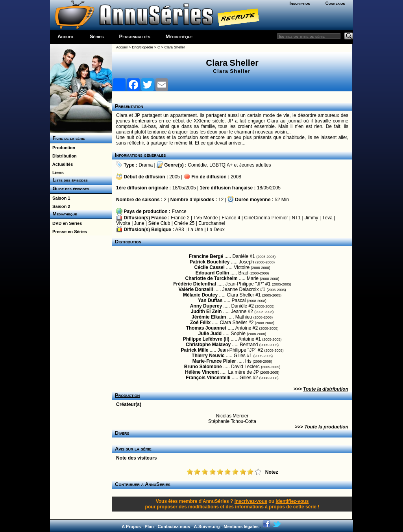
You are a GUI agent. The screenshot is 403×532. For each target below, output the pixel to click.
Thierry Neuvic (208, 356)
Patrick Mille (194, 350)
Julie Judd (210, 334)
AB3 (180, 230)
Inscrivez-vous (251, 501)
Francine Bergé (206, 256)
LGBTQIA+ (221, 165)
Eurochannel (212, 223)
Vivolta (123, 223)
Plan (149, 526)
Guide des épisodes (69, 189)
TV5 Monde (205, 218)
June (139, 223)
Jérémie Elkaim (209, 317)
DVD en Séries (66, 223)
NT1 (296, 218)
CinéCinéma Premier (266, 218)
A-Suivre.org (207, 526)
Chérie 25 (184, 223)
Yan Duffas (210, 300)
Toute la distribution (326, 389)
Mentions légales (241, 526)
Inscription (300, 3)
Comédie (197, 165)
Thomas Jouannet (206, 328)
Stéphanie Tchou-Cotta (232, 421)
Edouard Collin (212, 273)
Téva (327, 218)
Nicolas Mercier (232, 416)
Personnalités (135, 36)
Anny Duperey (206, 306)
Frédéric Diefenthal (195, 284)
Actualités (61, 164)
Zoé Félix (200, 323)
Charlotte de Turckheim (212, 278)
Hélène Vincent (202, 372)
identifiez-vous (292, 501)
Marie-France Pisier (214, 361)
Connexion (336, 3)
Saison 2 (60, 206)
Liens (57, 172)
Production (63, 148)
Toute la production (326, 427)
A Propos (131, 526)
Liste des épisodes (69, 180)
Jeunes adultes (255, 165)
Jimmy (311, 218)
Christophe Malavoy (208, 345)
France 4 (231, 218)
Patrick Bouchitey (210, 262)
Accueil (66, 36)
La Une (196, 230)
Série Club (159, 223)
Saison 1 (60, 198)
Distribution (63, 156)
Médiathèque (179, 36)
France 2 (180, 218)
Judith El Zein (206, 311)
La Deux (216, 230)
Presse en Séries (68, 232)
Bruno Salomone (203, 367)
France (179, 211)
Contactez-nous (174, 526)
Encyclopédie (142, 47)
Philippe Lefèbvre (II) (206, 339)
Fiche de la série (67, 138)
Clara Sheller (175, 47)
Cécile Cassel (210, 267)
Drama (146, 165)
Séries (97, 36)
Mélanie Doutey (200, 295)
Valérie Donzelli (196, 289)
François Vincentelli (208, 378)
